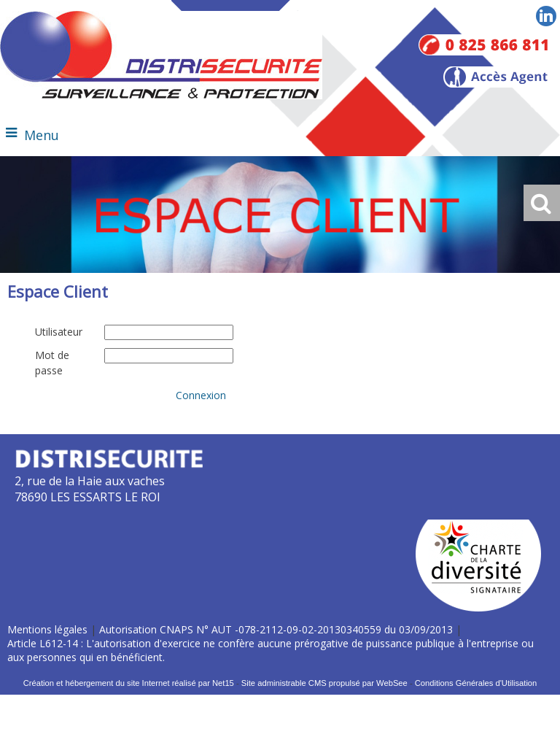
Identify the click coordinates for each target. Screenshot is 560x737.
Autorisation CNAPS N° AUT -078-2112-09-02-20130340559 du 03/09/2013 (276, 629)
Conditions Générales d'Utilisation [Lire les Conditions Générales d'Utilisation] (476, 683)
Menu (42, 135)
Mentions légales (47, 629)
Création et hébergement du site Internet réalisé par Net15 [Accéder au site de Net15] (129, 683)
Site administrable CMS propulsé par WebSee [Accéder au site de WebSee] (324, 683)
